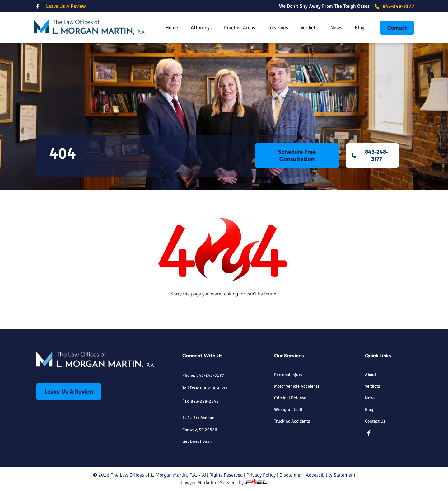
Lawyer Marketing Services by (224, 483)
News (336, 28)
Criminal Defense (290, 398)
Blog (359, 28)
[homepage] (90, 28)
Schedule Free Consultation (297, 155)
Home (172, 28)
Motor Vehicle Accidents (297, 386)
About (371, 375)
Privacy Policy (261, 475)
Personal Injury (288, 375)
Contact (397, 28)
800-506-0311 (214, 388)
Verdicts (309, 28)
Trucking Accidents (292, 421)
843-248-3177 (394, 6)
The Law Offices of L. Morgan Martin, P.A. (154, 475)
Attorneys (201, 28)
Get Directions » (197, 441)
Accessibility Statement (331, 475)
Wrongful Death (289, 409)
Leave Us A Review (66, 6)
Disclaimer (291, 475)
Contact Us (375, 421)
